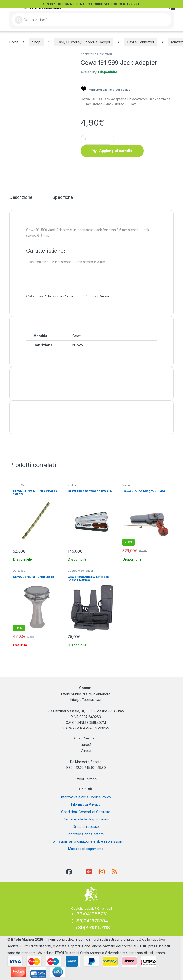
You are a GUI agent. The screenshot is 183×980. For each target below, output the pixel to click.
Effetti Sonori (21, 485)
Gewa (104, 296)
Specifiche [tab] (63, 198)
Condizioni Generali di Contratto (86, 812)
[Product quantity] (97, 139)
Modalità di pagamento (86, 849)
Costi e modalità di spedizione (86, 819)
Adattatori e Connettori (96, 54)
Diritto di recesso (86, 827)
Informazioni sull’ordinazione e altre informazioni (86, 841)
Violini (72, 485)
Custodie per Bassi (80, 571)
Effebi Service (86, 779)
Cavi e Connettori (140, 42)
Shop (36, 42)
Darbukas (19, 571)
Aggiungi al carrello (116, 151)
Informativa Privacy (86, 804)
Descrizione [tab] (21, 198)
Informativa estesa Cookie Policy (86, 797)
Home (14, 42)
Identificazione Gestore (86, 834)
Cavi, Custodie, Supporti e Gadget (84, 42)
